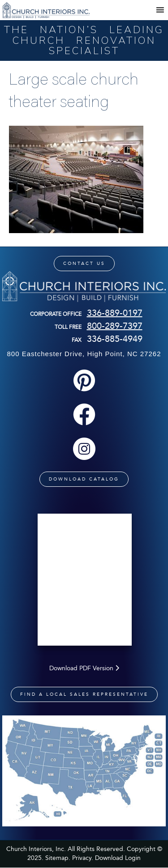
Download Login (118, 858)
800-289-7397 (115, 326)
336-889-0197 (115, 313)
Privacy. (83, 858)
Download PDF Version (84, 668)
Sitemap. (58, 858)
